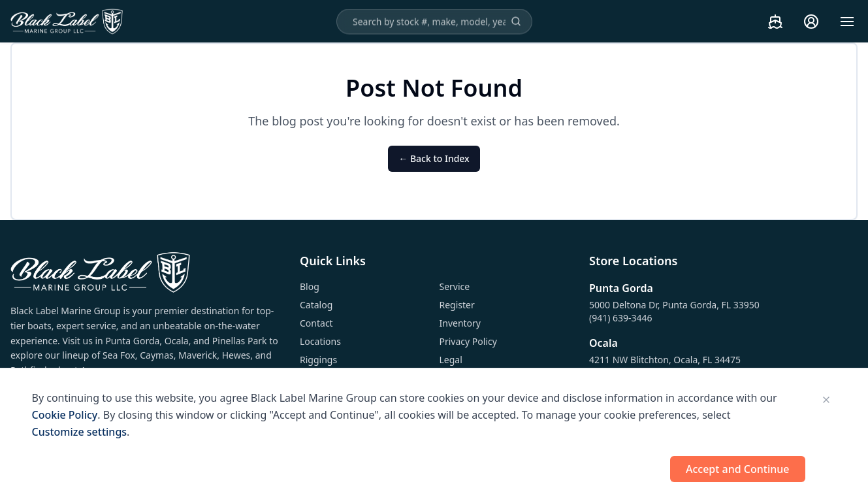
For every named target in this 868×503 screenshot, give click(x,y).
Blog (310, 286)
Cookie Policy (65, 415)
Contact (316, 323)
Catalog (316, 305)
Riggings (318, 360)
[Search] (516, 22)
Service (455, 286)
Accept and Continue (738, 469)
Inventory (460, 323)
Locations (320, 341)
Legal (451, 360)
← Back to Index (434, 158)
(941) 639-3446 (621, 318)
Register (457, 305)
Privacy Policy (468, 341)
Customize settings (80, 432)
